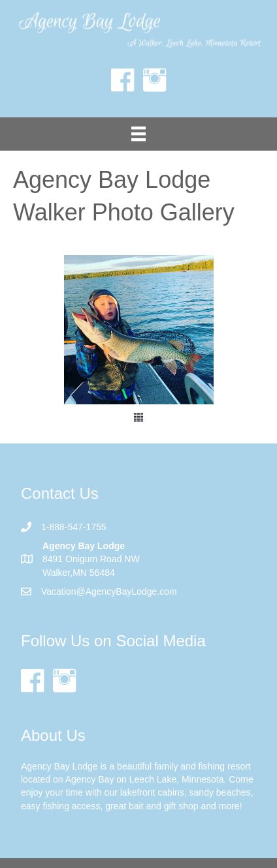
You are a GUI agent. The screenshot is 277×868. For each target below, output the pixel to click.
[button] (138, 417)
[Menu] (138, 134)
